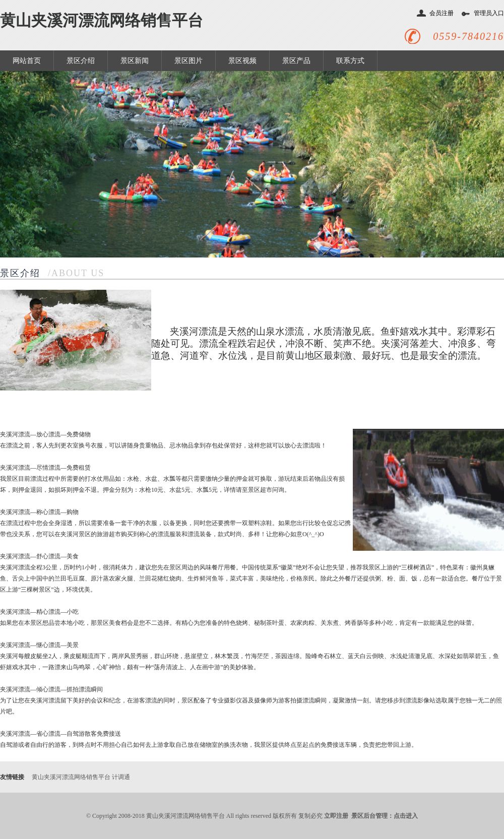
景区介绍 (81, 61)
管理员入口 (489, 13)
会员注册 (442, 13)
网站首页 (27, 61)
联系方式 (350, 61)
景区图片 (188, 61)
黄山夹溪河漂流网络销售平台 (102, 20)
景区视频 (242, 61)
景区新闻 (135, 61)
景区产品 (296, 61)
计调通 (121, 777)
